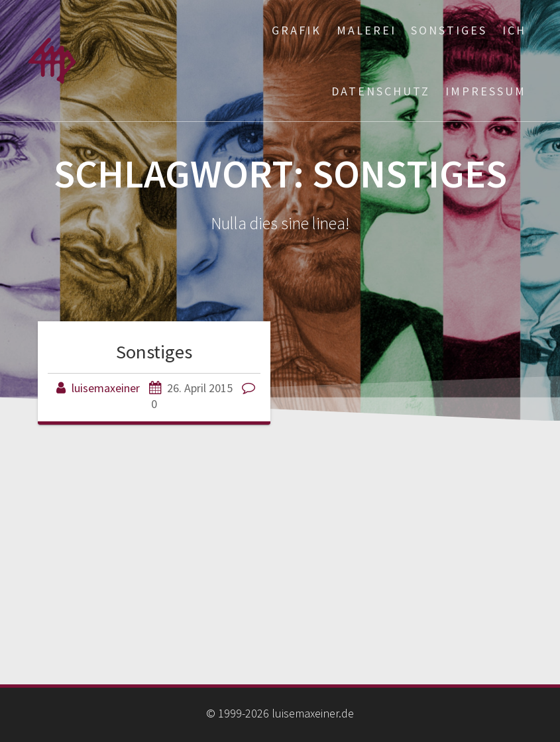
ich (514, 30)
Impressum (486, 91)
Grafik (297, 30)
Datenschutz (381, 91)
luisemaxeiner (106, 388)
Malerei (366, 30)
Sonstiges (449, 30)
